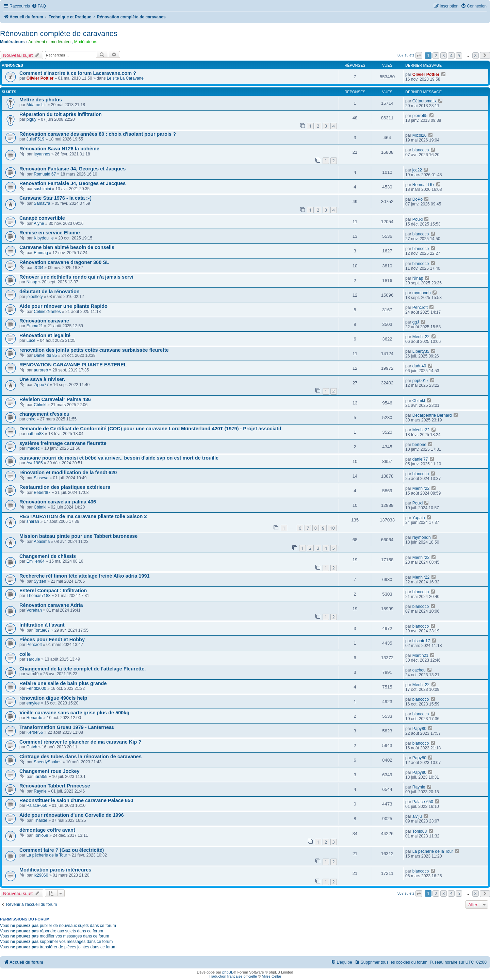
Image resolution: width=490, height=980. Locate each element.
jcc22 (417, 170)
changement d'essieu (44, 414)
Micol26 (420, 135)
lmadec (33, 448)
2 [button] (436, 55)
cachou (419, 670)
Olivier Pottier (40, 78)
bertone (419, 445)
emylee (33, 703)
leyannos (42, 154)
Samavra (42, 203)
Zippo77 (41, 385)
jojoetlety (35, 297)
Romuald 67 (45, 174)
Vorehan (34, 610)
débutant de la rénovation (50, 292)
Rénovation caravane (44, 321)
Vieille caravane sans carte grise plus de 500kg (74, 713)
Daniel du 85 (45, 355)
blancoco (421, 150)
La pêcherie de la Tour (47, 855)
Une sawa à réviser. (42, 379)
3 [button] (444, 55)
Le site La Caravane (125, 78)
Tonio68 (41, 835)
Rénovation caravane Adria (51, 605)
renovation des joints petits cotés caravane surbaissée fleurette (94, 350)
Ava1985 (35, 463)
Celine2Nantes (47, 312)
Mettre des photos (41, 100)
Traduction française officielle (233, 976)
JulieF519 (35, 139)
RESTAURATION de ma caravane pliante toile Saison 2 (83, 516)
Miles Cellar (271, 976)
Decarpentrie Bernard (432, 415)
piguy (31, 119)
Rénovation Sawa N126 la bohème (59, 149)
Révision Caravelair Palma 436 (55, 399)
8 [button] (476, 55)
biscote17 (421, 641)
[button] (419, 55)
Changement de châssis (48, 556)
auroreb (41, 370)
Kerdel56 (35, 732)
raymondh (422, 293)
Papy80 (419, 729)
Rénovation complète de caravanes (59, 34)
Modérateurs (86, 42)
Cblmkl (40, 405)
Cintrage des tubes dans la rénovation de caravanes (80, 757)
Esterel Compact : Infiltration (53, 591)
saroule (33, 659)
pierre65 (420, 116)
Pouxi (418, 219)
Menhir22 (421, 337)
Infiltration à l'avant (42, 625)
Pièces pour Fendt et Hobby (52, 640)
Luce (31, 340)
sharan (33, 521)
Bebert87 (42, 493)
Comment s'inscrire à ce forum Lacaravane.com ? (78, 73)
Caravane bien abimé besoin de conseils (67, 247)
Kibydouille (44, 238)
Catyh (32, 747)
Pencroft (420, 308)
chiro (31, 419)
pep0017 (420, 381)
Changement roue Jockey (50, 771)
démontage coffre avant (47, 830)
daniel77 (420, 459)
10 (332, 528)
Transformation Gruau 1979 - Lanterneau (67, 727)
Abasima (42, 542)
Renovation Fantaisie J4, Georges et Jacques (72, 169)
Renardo (34, 718)
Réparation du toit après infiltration (61, 114)
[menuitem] (39, 6)
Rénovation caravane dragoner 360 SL (64, 262)
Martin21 (420, 655)
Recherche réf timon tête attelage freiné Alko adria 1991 (85, 576)
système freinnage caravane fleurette (63, 443)
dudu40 (419, 366)
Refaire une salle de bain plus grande (63, 683)
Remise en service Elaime (50, 233)
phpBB (228, 972)
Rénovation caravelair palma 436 (58, 502)
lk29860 (41, 875)
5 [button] (459, 55)
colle (25, 654)
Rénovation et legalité (45, 335)
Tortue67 (42, 630)
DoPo (418, 199)
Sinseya (41, 478)
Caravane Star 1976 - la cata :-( (55, 198)
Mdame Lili (36, 105)
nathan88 (35, 434)
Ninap (32, 282)
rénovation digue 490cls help (53, 698)
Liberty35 (421, 351)
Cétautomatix (424, 101)
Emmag (41, 253)
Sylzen (40, 581)
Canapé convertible (42, 218)
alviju (417, 816)
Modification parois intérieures (55, 870)
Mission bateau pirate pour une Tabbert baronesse (78, 536)
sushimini (42, 189)
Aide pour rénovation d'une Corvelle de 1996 (72, 815)
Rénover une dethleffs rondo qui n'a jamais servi (76, 277)
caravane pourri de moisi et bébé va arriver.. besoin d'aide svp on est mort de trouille (119, 458)
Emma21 (35, 326)
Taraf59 (40, 777)
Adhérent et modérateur (50, 42)
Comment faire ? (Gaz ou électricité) (62, 850)
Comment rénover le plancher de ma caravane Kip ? (80, 742)
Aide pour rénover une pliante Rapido (63, 306)
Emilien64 (36, 561)
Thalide (40, 820)
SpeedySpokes (47, 762)
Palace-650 (37, 805)
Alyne (39, 223)
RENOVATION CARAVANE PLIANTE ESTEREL (73, 365)
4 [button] (451, 55)
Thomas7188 (39, 596)
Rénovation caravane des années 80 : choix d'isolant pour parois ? (98, 134)
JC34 (38, 268)
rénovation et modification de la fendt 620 (68, 472)
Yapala (419, 518)
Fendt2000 (36, 688)
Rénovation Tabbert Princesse (55, 786)
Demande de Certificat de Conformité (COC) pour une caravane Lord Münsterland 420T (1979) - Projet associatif (150, 429)
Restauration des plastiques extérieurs (65, 487)
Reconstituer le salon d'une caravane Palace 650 (76, 800)
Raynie (40, 791)
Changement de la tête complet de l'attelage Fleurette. (83, 669)
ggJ (416, 322)
